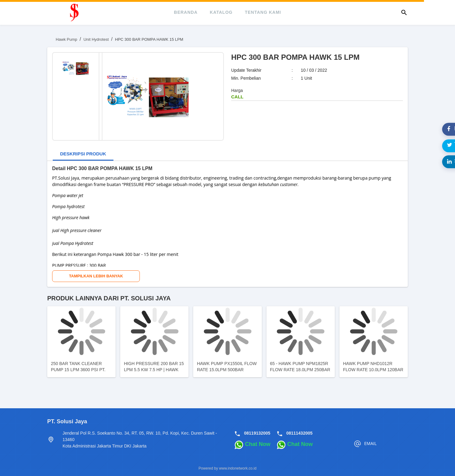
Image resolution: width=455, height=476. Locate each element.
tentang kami (263, 12)
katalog (221, 12)
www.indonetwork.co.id (238, 468)
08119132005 (257, 433)
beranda (186, 12)
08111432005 (300, 433)
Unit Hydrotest (96, 39)
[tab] (83, 154)
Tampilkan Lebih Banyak (96, 276)
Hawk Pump (67, 39)
